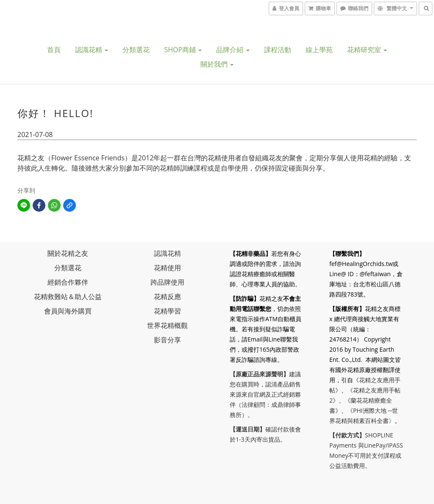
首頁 (54, 50)
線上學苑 (319, 50)
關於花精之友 (68, 253)
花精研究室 (367, 50)
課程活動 (278, 50)
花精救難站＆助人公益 (68, 297)
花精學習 (167, 311)
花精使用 (167, 268)
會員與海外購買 (68, 311)
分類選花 (136, 50)
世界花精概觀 (167, 325)
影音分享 (167, 340)
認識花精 (92, 50)
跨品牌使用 (167, 282)
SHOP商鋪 (183, 50)
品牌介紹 (233, 50)
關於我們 (217, 64)
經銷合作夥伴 (68, 282)
